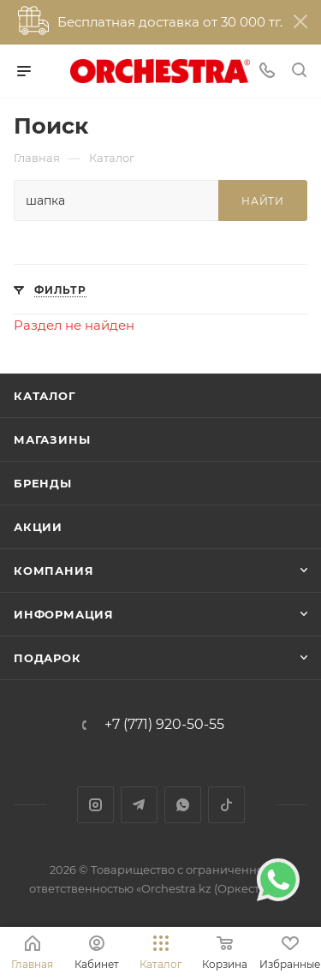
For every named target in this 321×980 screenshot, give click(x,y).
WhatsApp (183, 805)
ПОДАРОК (48, 658)
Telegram (139, 805)
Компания (53, 571)
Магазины (52, 439)
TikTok (226, 805)
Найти (263, 201)
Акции (38, 527)
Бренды (43, 483)
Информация (64, 614)
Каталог (45, 396)
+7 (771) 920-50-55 (164, 725)
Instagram (95, 805)
